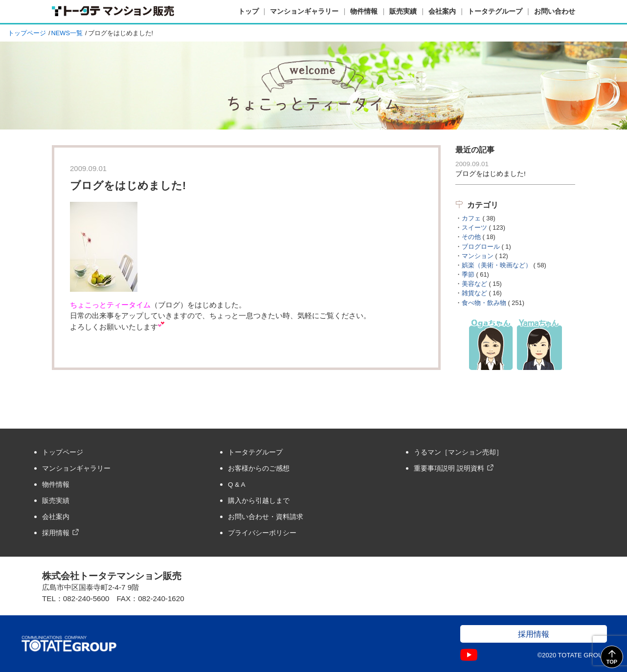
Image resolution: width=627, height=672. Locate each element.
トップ (248, 11)
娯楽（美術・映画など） (497, 265)
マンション (478, 256)
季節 (468, 274)
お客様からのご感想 (259, 468)
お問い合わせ (555, 11)
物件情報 (364, 11)
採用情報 (56, 533)
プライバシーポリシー (262, 533)
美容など (474, 284)
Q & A (237, 485)
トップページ (27, 33)
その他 (471, 237)
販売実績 (403, 11)
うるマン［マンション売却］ (458, 452)
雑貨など (474, 293)
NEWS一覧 (67, 33)
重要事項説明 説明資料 (449, 468)
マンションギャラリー (304, 11)
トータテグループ (495, 11)
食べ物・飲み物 (484, 303)
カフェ (471, 218)
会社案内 (442, 11)
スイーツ (474, 228)
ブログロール (481, 247)
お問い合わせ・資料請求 (266, 517)
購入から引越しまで (259, 501)
